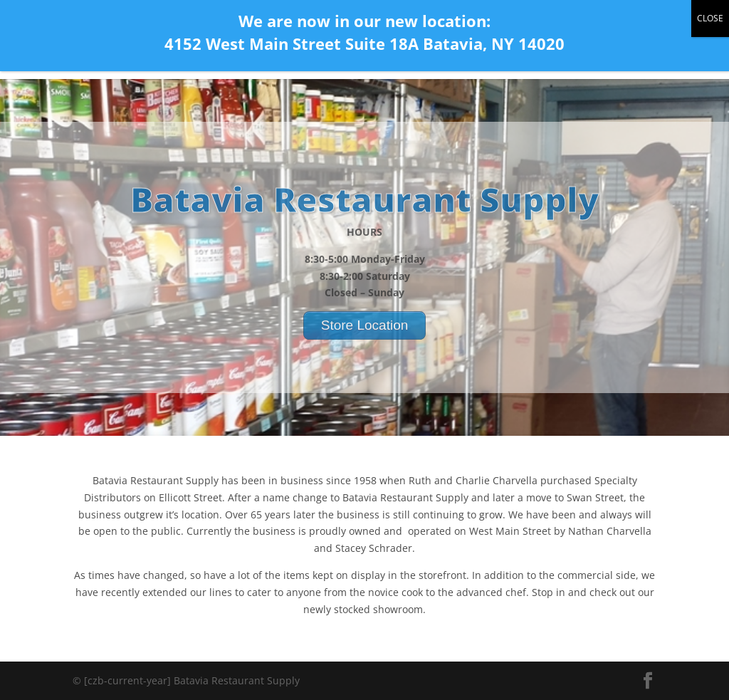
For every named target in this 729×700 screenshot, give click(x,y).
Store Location (365, 336)
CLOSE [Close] (710, 18)
